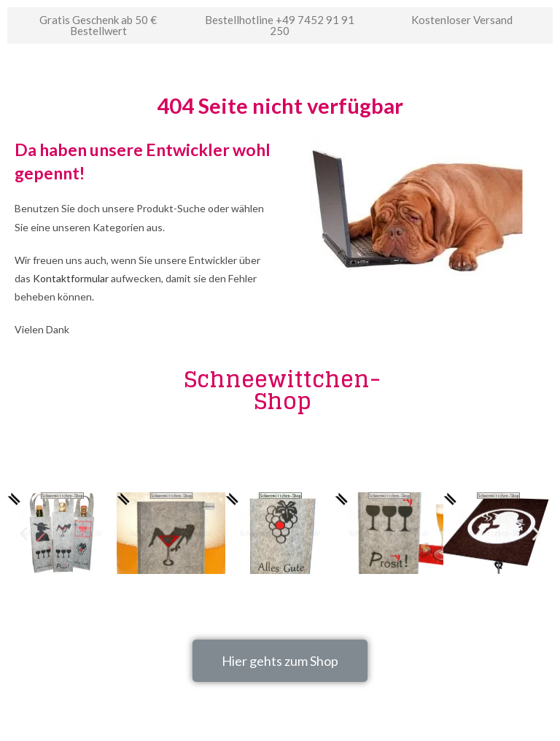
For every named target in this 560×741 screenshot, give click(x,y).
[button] (280, 661)
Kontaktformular (71, 278)
